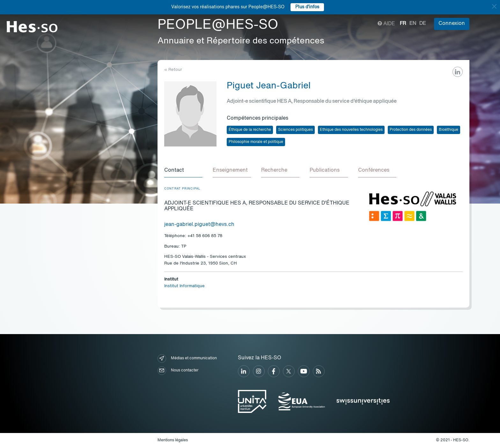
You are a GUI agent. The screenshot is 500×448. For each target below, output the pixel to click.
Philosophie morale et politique (256, 142)
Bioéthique (449, 130)
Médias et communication (187, 358)
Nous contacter (178, 371)
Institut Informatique (184, 286)
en (413, 24)
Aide (386, 24)
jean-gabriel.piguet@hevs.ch (199, 225)
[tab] (183, 171)
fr (403, 24)
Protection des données (411, 130)
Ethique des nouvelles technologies (351, 130)
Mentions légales (173, 440)
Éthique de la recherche (250, 130)
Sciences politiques (295, 130)
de (423, 24)
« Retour (173, 70)
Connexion (452, 24)
